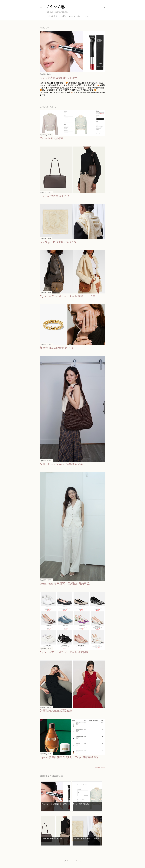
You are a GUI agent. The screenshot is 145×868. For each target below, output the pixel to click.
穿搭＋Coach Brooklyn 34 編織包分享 (61, 464)
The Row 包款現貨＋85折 (55, 196)
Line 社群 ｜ (63, 16)
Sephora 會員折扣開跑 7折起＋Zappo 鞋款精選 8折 (69, 757)
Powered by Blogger (72, 861)
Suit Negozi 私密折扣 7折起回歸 (58, 242)
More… (87, 16)
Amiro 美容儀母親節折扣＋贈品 (59, 78)
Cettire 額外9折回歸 (51, 138)
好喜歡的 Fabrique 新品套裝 (56, 711)
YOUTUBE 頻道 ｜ (76, 16)
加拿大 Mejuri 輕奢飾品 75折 (57, 348)
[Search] (104, 6)
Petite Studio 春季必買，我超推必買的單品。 (66, 584)
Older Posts (100, 767)
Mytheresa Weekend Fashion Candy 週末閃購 (64, 652)
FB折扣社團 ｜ (52, 16)
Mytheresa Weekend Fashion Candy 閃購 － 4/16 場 (68, 296)
